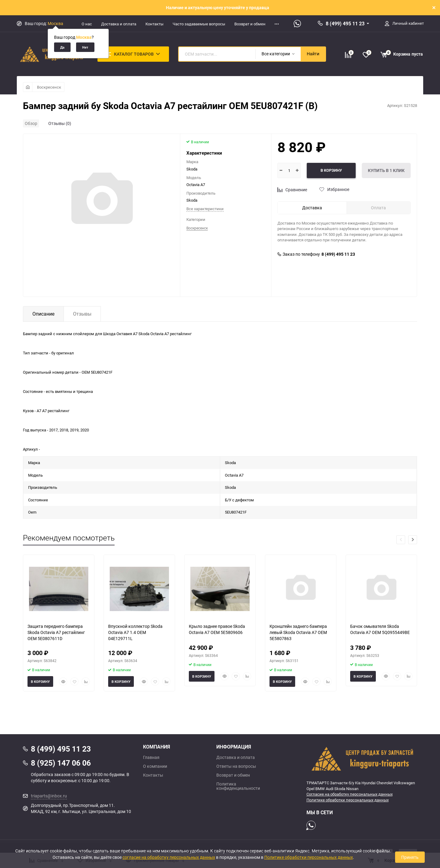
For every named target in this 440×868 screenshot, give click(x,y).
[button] (413, 540)
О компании (155, 766)
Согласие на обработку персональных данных (350, 794)
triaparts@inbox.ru (49, 796)
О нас (87, 24)
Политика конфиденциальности (238, 786)
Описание (43, 314)
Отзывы (82, 314)
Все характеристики (205, 209)
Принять (410, 857)
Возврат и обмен (250, 24)
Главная (151, 757)
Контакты (154, 24)
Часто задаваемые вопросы (199, 24)
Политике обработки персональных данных (348, 800)
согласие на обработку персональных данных (169, 857)
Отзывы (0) (60, 123)
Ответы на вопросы (236, 766)
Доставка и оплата (119, 24)
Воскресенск (49, 87)
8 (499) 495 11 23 (345, 24)
